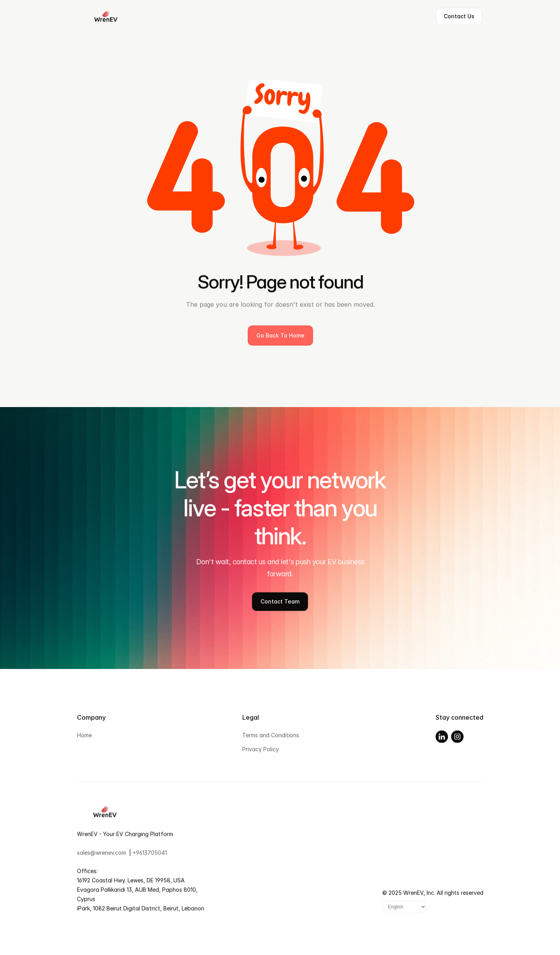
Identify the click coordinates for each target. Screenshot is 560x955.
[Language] (404, 910)
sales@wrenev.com (101, 856)
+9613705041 (150, 856)
